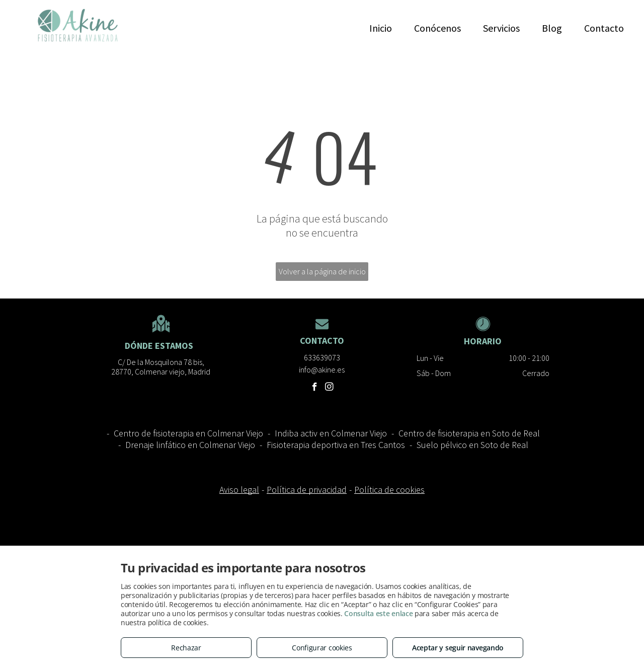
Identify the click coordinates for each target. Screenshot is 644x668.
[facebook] (315, 388)
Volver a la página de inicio (322, 271)
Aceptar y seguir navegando (458, 648)
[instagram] (329, 388)
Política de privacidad (307, 490)
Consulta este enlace (378, 613)
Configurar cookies (322, 648)
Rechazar (186, 648)
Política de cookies (389, 490)
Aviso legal (239, 490)
